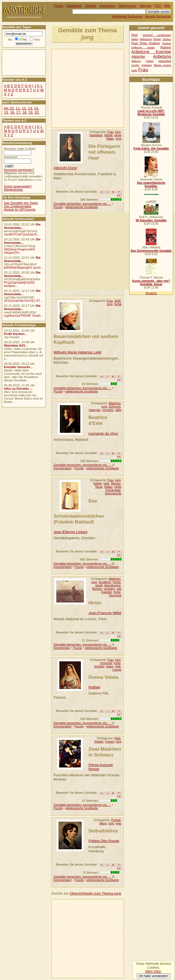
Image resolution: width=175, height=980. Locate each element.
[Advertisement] (113, 88)
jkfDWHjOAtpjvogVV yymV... (23, 268)
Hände (108, 135)
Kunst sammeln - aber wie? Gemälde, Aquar (151, 282)
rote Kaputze (111, 590)
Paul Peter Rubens (146, 43)
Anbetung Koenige (151, 52)
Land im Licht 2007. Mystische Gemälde (151, 112)
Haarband (96, 135)
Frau (110, 132)
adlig (118, 410)
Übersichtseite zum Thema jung (95, 893)
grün (119, 138)
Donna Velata (104, 677)
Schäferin (105, 582)
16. (12, 112)
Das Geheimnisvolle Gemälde (151, 251)
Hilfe (167, 6)
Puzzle (58, 207)
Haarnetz (95, 410)
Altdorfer (138, 57)
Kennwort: (11, 157)
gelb (118, 666)
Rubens (166, 47)
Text (37, 40)
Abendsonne (113, 585)
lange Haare (114, 137)
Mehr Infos (153, 971)
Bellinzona (146, 39)
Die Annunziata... (22, 226)
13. (30, 108)
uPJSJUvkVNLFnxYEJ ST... (23, 301)
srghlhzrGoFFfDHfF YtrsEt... (23, 316)
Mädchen (115, 403)
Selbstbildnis (103, 831)
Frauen (110, 741)
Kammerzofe (113, 493)
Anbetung (162, 56)
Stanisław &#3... (16, 345)
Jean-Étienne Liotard (70, 532)
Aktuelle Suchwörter (158, 16)
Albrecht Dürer (65, 168)
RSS (158, 6)
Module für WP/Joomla (20, 209)
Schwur (167, 39)
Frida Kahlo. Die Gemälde (151, 148)
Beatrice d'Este (98, 420)
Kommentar (61, 648)
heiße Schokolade (113, 488)
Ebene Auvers (163, 65)
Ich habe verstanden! (153, 976)
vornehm (108, 410)
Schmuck (115, 407)
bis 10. (9, 108)
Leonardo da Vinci (103, 433)
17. (19, 112)
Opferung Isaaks (143, 48)
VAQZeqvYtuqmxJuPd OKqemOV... (19, 251)
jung (118, 132)
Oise (135, 35)
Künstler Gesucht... (18, 367)
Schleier (99, 666)
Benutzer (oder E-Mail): (20, 149)
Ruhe (117, 592)
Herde (117, 582)
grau (119, 823)
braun (110, 666)
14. (36, 108)
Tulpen (150, 61)
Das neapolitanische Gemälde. (151, 184)
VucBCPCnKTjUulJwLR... (22, 234)
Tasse (99, 487)
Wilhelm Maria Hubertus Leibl (77, 352)
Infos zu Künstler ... (18, 389)
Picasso (167, 43)
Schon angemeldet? (18, 186)
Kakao (108, 487)
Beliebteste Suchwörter (127, 16)
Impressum (108, 6)
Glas (106, 483)
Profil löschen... (15, 334)
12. (24, 108)
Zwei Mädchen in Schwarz (105, 752)
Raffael (94, 687)
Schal (118, 304)
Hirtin (95, 603)
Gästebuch (74, 6)
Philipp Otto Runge (104, 841)
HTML (23, 40)
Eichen (157, 39)
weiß (118, 301)
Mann (103, 823)
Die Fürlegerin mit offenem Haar (105, 152)
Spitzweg (147, 65)
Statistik (91, 6)
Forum (59, 6)
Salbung (136, 61)
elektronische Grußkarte (82, 207)
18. (25, 112)
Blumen (97, 589)
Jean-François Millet (105, 613)
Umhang (109, 589)
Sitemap (145, 6)
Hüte (118, 738)
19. (31, 112)
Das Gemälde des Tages (21, 203)
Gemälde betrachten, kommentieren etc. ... (82, 204)
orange (117, 670)
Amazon (151, 293)
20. (37, 112)
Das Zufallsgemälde (18, 206)
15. (6, 112)
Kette (117, 663)
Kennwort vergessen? (19, 170)
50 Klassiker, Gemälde (151, 220)
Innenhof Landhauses (157, 35)
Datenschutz (128, 6)
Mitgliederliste (13, 190)
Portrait (116, 820)
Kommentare (62, 468)
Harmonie (115, 595)
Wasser (116, 483)
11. (18, 108)
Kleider (99, 741)
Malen (135, 39)
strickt (99, 585)
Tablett (97, 483)
